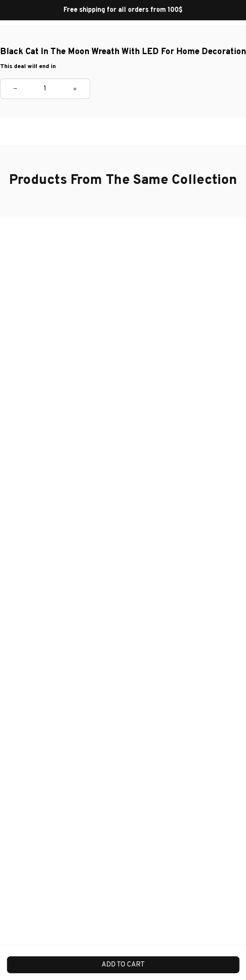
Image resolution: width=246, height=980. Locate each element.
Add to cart (123, 965)
